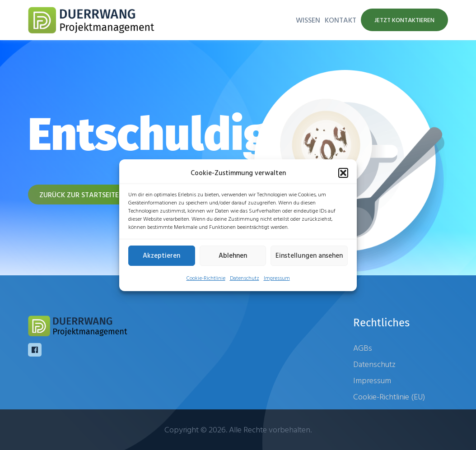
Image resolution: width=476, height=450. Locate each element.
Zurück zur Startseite (79, 195)
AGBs (363, 348)
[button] (343, 173)
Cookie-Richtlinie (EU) (389, 397)
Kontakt (341, 20)
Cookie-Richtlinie (206, 278)
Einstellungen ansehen (309, 255)
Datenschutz (245, 278)
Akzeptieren (161, 255)
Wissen (308, 20)
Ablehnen (233, 255)
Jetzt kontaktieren (404, 20)
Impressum (277, 278)
